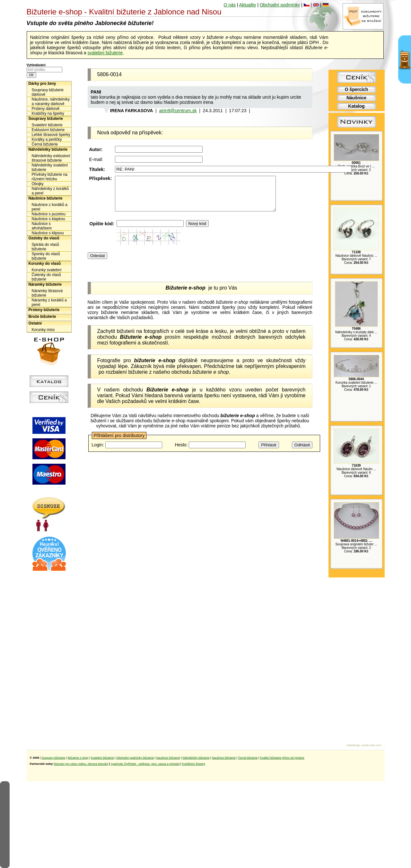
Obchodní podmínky (280, 5)
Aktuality (248, 5)
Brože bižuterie (42, 317)
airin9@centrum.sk (178, 111)
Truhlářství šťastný (193, 764)
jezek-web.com (372, 745)
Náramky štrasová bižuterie (47, 293)
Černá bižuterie (45, 144)
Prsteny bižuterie (44, 310)
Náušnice (356, 98)
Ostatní (35, 323)
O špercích (356, 89)
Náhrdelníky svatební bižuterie (50, 167)
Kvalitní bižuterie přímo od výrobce (282, 758)
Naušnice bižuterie (168, 758)
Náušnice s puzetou (49, 214)
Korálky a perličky (47, 139)
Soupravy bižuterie (46, 119)
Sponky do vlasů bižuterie (46, 256)
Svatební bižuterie (47, 125)
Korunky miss (43, 330)
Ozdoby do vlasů (44, 238)
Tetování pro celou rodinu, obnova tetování (81, 764)
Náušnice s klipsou (48, 233)
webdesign (353, 745)
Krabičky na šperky (48, 113)
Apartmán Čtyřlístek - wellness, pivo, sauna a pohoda (145, 764)
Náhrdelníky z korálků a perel (50, 191)
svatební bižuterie (105, 53)
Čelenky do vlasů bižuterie (46, 277)
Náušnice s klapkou (48, 219)
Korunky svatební (47, 270)
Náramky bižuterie (45, 284)
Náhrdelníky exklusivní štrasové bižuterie (51, 158)
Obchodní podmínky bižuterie (135, 758)
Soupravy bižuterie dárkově (48, 92)
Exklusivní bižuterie (48, 130)
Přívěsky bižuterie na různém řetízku (50, 177)
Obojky (38, 184)
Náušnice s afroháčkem (42, 226)
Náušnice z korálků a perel (50, 207)
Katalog (356, 106)
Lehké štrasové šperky (51, 135)
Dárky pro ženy (42, 84)
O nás (230, 5)
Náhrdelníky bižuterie (48, 149)
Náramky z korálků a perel (49, 302)
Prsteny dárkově (46, 109)
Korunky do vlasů (45, 264)
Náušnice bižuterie (46, 198)
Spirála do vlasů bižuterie (45, 247)
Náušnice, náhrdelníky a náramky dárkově (51, 102)
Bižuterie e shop (78, 758)
